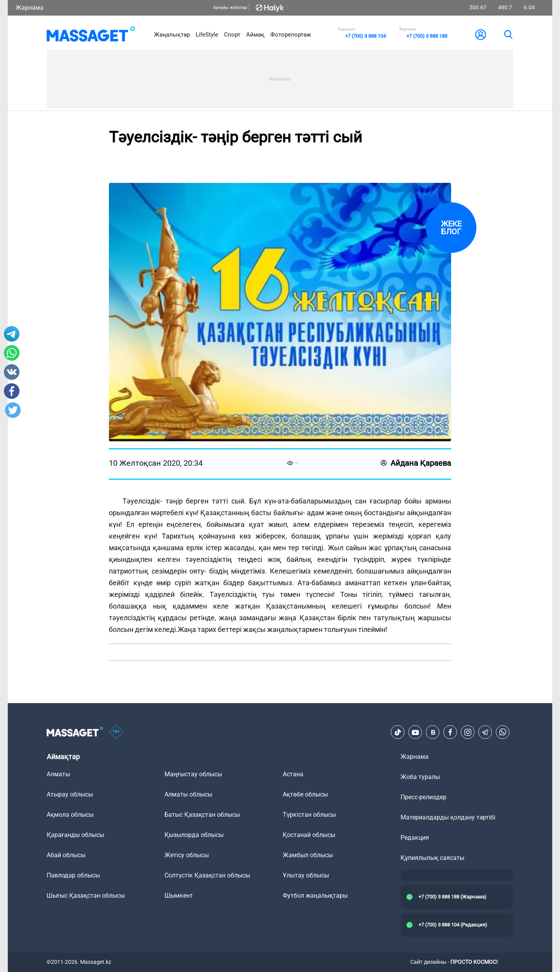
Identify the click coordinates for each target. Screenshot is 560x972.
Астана (293, 774)
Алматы (58, 774)
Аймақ (255, 35)
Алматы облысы (188, 794)
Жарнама (30, 8)
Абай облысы (66, 855)
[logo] (91, 35)
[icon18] (116, 732)
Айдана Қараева (416, 463)
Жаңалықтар (172, 35)
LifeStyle (207, 35)
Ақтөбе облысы (305, 794)
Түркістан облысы (309, 815)
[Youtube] (415, 732)
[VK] (433, 732)
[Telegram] (485, 732)
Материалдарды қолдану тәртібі (448, 817)
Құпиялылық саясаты (432, 858)
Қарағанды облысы (75, 835)
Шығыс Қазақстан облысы (86, 896)
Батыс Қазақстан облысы (202, 815)
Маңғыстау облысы (193, 774)
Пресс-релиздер (423, 797)
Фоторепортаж (290, 35)
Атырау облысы (70, 794)
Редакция (415, 838)
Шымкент (179, 896)
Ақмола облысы (70, 815)
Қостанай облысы (309, 835)
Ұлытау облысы (306, 875)
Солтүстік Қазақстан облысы (207, 875)
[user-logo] (481, 35)
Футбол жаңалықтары (315, 896)
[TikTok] (398, 732)
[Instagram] (468, 732)
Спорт (232, 35)
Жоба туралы (420, 777)
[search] (508, 35)
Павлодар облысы (73, 875)
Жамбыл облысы (308, 855)
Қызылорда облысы (194, 835)
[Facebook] (450, 732)
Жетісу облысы (187, 855)
